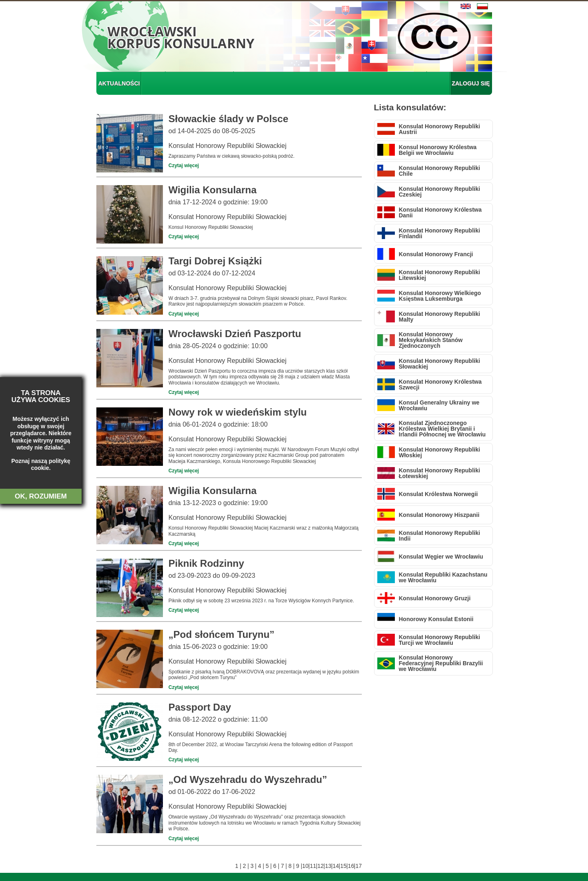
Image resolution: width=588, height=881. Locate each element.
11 (313, 866)
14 (336, 866)
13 (328, 866)
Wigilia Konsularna (213, 190)
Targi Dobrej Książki (215, 261)
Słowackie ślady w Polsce (228, 119)
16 (351, 866)
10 (305, 866)
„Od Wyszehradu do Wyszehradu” (248, 779)
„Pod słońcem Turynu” (222, 634)
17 (359, 866)
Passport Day (200, 707)
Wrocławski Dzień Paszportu (235, 334)
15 (343, 866)
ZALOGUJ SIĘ (471, 83)
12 (320, 866)
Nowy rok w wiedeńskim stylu (238, 412)
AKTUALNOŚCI (119, 83)
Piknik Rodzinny (206, 563)
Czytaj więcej (184, 165)
